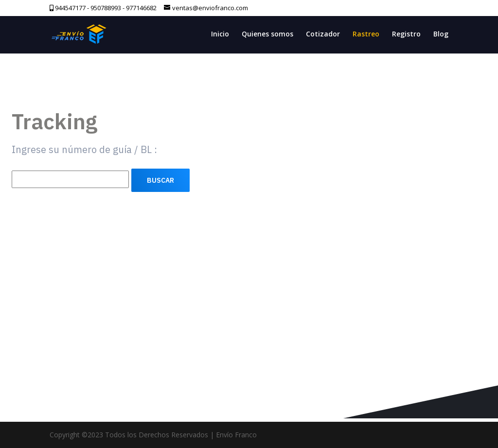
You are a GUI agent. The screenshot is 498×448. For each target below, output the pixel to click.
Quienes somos (267, 34)
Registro (406, 34)
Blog (441, 34)
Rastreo (366, 34)
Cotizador (323, 34)
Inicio (220, 34)
